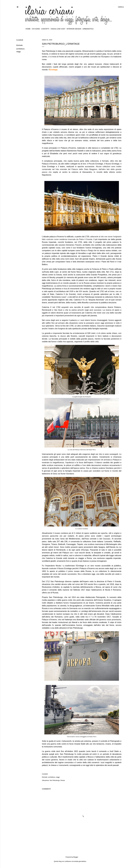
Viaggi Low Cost (57, 29)
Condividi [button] (20, 40)
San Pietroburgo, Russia (57, 780)
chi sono (35, 29)
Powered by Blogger (70, 857)
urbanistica (87, 29)
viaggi (18, 52)
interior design (73, 29)
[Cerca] (121, 7)
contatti (44, 29)
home (27, 29)
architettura (20, 49)
